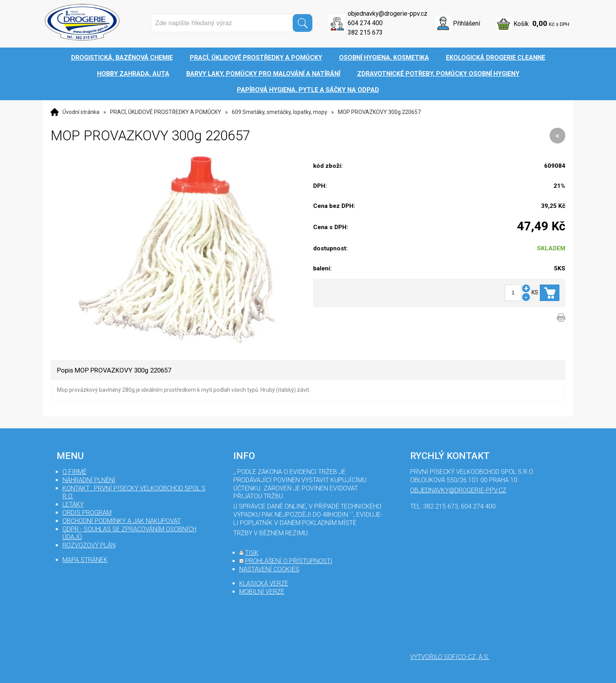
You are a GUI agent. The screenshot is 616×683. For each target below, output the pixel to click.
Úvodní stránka (81, 112)
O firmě (74, 472)
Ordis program (87, 513)
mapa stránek (85, 560)
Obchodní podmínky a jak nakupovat (122, 521)
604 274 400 (365, 23)
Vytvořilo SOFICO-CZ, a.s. (450, 657)
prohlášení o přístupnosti (289, 561)
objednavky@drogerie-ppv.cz (388, 14)
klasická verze (264, 583)
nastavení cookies (269, 569)
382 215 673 (365, 32)
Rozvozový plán (89, 545)
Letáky (73, 504)
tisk (252, 553)
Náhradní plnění (89, 480)
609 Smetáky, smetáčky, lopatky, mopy (280, 112)
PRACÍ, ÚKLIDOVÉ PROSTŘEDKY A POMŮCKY (166, 112)
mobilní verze (262, 592)
